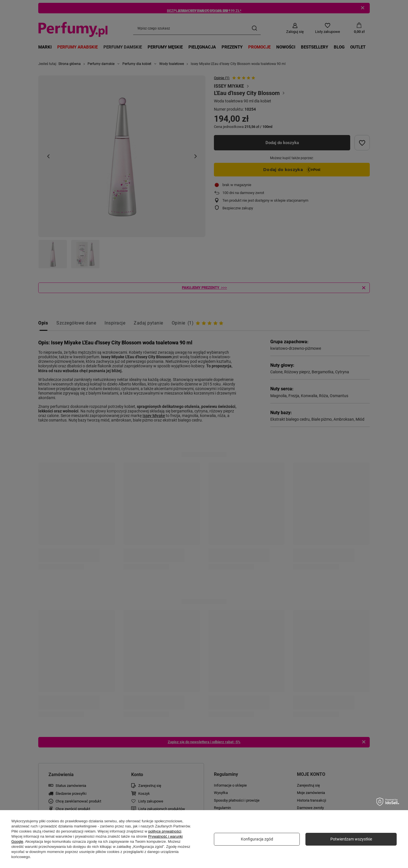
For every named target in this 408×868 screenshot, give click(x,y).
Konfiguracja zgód (257, 839)
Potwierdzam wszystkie (351, 839)
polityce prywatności (165, 831)
